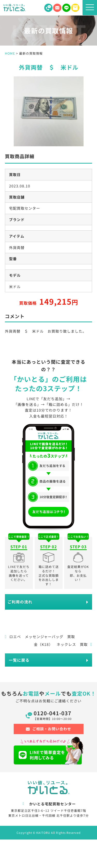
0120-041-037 (53, 715)
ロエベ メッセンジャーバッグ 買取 (40, 637)
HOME (10, 53)
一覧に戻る (19, 660)
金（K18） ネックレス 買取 (63, 644)
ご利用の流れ (20, 602)
